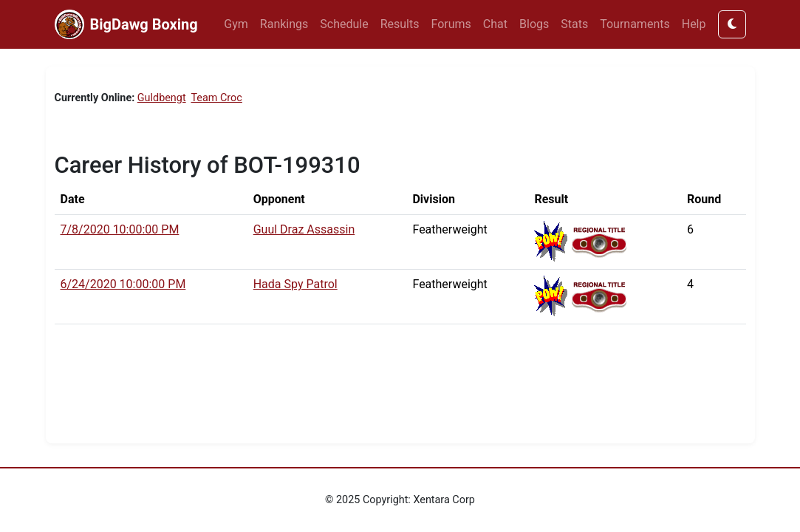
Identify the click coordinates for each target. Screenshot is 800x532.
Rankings (284, 24)
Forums (451, 24)
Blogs (534, 24)
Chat (495, 24)
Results (400, 24)
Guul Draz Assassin (304, 229)
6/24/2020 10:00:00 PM (123, 284)
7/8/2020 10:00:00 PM (120, 229)
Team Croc (216, 98)
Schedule (344, 24)
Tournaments (635, 24)
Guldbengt (162, 98)
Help (694, 24)
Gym (236, 24)
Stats (574, 24)
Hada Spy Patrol (295, 284)
